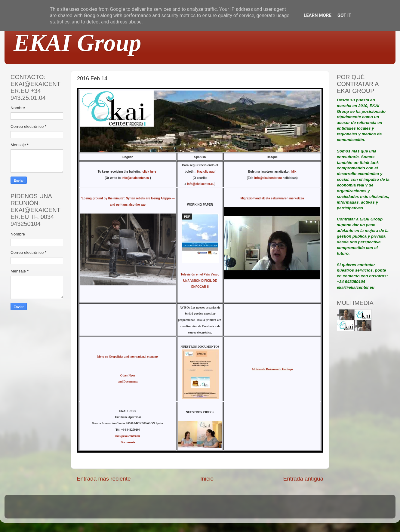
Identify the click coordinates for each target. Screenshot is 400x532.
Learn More (318, 15)
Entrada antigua (303, 479)
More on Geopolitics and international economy (128, 357)
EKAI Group (77, 43)
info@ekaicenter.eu (136, 178)
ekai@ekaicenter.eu (128, 436)
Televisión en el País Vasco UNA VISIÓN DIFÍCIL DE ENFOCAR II (200, 281)
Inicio (207, 479)
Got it (344, 15)
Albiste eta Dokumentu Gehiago (272, 369)
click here (150, 172)
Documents (128, 442)
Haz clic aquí (206, 172)
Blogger (239, 509)
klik (294, 172)
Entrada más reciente (104, 479)
